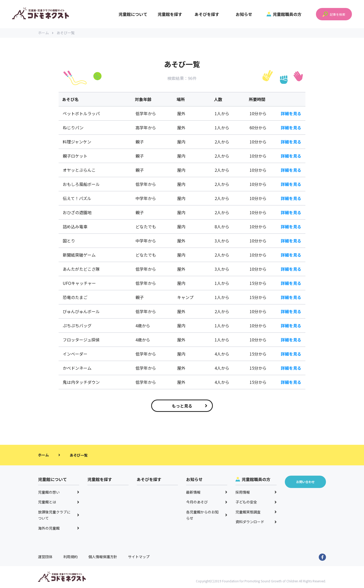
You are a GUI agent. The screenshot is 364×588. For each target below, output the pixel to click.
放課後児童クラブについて (59, 516)
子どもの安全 (256, 503)
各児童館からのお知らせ (207, 516)
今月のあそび (207, 503)
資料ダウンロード (256, 522)
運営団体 (45, 557)
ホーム (46, 33)
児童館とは (59, 503)
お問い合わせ (305, 482)
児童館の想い (59, 493)
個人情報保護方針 (103, 557)
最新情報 (207, 493)
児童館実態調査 (256, 513)
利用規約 (70, 557)
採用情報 (256, 493)
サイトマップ (139, 557)
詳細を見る (291, 114)
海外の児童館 (59, 529)
